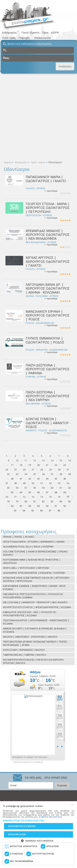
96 (41, 511)
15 (61, 460)
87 (21, 506)
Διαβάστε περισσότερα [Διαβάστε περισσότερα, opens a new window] (50, 817)
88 (30, 506)
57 (26, 488)
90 (47, 506)
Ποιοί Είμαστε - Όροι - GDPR (40, 32)
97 (50, 511)
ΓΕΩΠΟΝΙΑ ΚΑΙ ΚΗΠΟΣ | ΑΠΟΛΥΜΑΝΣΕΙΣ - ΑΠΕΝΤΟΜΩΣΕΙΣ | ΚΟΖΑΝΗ (36, 622)
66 (38, 492)
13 (43, 460)
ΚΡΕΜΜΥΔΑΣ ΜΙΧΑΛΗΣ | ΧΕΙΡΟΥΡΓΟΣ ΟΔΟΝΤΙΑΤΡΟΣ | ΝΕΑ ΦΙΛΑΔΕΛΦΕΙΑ (48, 235)
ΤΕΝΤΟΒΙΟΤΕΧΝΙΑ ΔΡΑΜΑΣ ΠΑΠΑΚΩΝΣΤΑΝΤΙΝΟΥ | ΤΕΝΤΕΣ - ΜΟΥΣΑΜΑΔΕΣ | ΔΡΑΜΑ (36, 643)
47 (7, 483)
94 (24, 511)
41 (21, 479)
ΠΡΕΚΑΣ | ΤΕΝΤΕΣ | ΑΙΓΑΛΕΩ (19, 537)
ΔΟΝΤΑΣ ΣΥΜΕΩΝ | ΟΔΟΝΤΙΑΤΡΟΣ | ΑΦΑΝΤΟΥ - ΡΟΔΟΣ (48, 423)
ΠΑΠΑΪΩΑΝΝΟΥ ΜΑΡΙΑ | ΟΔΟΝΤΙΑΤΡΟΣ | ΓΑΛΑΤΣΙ (46, 179)
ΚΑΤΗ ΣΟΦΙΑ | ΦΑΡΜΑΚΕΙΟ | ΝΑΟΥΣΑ (24, 650)
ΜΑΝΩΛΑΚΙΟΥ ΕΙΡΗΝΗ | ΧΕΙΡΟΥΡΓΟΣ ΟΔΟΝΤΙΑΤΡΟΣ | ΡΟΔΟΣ (48, 315)
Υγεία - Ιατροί (38, 162)
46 (65, 479)
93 (15, 511)
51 (42, 483)
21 (47, 465)
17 (12, 465)
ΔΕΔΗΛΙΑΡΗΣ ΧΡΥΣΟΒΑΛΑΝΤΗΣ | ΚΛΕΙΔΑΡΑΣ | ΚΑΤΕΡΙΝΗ (34, 573)
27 (33, 470)
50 (33, 483)
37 (52, 474)
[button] (38, 821)
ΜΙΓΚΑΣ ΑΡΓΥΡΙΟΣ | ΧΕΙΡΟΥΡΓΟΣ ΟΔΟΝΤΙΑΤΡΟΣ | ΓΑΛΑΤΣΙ (48, 261)
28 (42, 470)
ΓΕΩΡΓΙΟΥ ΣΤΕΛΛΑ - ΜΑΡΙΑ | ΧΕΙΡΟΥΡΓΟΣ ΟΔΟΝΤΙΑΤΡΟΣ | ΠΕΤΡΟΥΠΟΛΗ (48, 208)
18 (21, 465)
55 (8, 488)
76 (59, 497)
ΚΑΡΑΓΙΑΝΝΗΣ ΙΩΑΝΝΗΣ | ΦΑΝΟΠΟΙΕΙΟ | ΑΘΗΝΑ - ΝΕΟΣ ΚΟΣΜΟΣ (34, 588)
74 (42, 497)
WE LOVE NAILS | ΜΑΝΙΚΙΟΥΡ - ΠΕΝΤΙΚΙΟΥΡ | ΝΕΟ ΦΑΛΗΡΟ (35, 602)
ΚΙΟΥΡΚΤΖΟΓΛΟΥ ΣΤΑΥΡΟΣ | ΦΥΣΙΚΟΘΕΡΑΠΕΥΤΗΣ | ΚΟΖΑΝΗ (37, 607)
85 (70, 501)
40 (12, 479)
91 (56, 506)
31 (68, 470)
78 (8, 501)
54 (68, 483)
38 (61, 474)
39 (70, 474)
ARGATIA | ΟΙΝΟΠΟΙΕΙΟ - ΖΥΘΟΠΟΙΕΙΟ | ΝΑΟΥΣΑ (30, 637)
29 (50, 470)
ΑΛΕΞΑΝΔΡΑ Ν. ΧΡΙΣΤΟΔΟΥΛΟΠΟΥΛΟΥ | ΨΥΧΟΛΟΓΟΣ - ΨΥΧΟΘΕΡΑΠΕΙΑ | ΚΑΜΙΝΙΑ (34, 596)
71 (15, 497)
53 (59, 483)
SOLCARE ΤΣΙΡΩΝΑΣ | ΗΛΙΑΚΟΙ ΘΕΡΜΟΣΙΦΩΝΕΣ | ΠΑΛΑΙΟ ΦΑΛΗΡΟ (35, 553)
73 (33, 497)
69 (65, 492)
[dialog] (38, 835)
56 (17, 488)
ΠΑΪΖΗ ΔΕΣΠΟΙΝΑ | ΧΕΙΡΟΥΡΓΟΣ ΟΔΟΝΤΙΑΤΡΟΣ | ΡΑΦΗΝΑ (48, 369)
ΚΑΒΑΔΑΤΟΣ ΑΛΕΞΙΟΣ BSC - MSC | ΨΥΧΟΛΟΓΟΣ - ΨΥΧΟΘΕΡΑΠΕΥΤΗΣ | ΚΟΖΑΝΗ (30, 614)
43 (38, 479)
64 (21, 492)
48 (15, 483)
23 (65, 465)
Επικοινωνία (42, 38)
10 (17, 460)
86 (12, 506)
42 (30, 479)
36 (43, 474)
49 (24, 483)
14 (52, 460)
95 (33, 511)
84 (61, 501)
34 (26, 474)
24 (7, 470)
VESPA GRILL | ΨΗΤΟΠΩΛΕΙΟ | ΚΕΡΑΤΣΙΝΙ (26, 568)
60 (52, 488)
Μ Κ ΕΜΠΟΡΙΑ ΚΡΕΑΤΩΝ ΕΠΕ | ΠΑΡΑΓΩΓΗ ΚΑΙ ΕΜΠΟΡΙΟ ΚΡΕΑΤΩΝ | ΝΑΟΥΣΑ (33, 661)
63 (12, 492)
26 (24, 470)
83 (52, 501)
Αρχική (8, 162)
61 (61, 488)
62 (70, 488)
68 (56, 492)
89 (38, 506)
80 (26, 501)
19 (30, 465)
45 (56, 479)
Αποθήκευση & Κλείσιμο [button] (22, 826)
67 (47, 492)
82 (43, 501)
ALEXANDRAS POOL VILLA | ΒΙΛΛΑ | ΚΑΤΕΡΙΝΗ (28, 547)
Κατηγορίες (21, 162)
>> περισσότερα (51, 191)
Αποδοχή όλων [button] (17, 834)
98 (59, 511)
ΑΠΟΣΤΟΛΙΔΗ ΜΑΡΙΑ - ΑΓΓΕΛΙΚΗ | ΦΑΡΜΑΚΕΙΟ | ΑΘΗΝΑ (34, 542)
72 (24, 497)
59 (43, 488)
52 (50, 483)
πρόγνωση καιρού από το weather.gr (28, 762)
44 (47, 479)
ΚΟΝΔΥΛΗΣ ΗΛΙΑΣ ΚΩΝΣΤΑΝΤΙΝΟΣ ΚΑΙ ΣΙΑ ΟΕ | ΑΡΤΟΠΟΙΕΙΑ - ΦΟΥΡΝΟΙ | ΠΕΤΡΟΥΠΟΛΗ (37, 579)
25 (15, 470)
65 (30, 492)
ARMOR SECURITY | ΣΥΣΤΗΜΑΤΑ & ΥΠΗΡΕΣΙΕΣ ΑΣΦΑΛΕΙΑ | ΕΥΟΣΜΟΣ (35, 630)
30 (59, 470)
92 (65, 506)
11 (26, 460)
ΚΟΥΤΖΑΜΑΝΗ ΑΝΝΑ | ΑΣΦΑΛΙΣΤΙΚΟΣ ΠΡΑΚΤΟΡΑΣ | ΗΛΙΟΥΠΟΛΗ (32, 561)
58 (35, 488)
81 (35, 501)
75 (50, 497)
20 (38, 465)
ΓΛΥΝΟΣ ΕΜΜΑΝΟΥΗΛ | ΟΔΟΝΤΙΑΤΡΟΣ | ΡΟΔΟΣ (45, 340)
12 (35, 460)
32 (8, 474)
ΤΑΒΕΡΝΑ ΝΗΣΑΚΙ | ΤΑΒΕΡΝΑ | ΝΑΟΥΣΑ (24, 655)
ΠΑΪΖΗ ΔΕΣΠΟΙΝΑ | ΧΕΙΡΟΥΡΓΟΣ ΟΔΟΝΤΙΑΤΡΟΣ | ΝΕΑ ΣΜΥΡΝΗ (48, 396)
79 (17, 501)
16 (70, 460)
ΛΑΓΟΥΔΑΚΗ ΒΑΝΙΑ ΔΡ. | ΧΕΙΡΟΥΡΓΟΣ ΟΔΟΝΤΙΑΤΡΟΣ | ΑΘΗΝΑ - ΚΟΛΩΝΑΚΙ (48, 288)
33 (17, 474)
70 (7, 497)
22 (56, 465)
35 (35, 474)
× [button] (72, 805)
